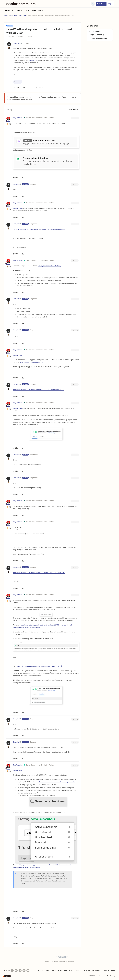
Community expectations (98, 38)
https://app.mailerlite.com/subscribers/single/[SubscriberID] (39, 666)
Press (71, 970)
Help (47, 970)
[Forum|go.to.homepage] (21, 4)
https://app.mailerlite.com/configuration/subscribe (57, 782)
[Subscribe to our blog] (20, 970)
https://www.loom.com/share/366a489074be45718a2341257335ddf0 (39, 573)
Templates (96, 970)
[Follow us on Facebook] (12, 970)
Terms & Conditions (51, 962)
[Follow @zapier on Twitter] (24, 970)
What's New (38, 10)
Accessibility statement (67, 962)
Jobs (78, 970)
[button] (101, 4)
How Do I (22, 16)
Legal (106, 976)
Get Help (9, 10)
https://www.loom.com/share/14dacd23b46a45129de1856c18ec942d (39, 390)
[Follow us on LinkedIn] (16, 970)
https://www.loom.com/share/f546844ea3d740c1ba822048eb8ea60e (39, 229)
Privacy (112, 976)
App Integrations (109, 970)
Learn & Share (23, 10)
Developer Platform (59, 970)
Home (6, 16)
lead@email (33, 60)
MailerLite (18, 82)
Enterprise (86, 970)
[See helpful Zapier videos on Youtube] (28, 970)
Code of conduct (95, 31)
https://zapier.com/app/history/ (49, 266)
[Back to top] (115, 959)
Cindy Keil (17, 43)
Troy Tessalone (18, 118)
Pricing (41, 970)
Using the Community (96, 35)
